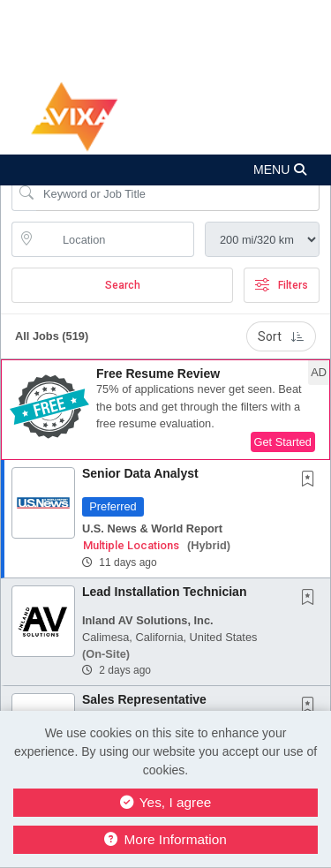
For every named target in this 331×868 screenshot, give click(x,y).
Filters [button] (282, 285)
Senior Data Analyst (140, 473)
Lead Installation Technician (164, 592)
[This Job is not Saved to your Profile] (312, 480)
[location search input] (115, 239)
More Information (165, 839)
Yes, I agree (166, 802)
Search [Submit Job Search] (123, 285)
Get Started (283, 442)
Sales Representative (144, 699)
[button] (165, 170)
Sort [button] (281, 336)
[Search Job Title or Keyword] (178, 193)
